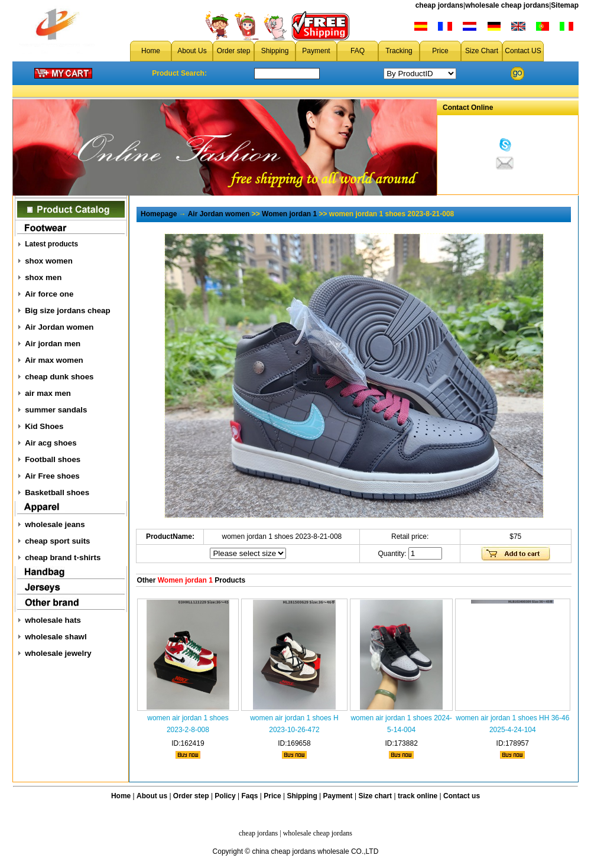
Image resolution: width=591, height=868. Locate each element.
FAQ (358, 51)
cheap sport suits (57, 541)
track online (418, 796)
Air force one (49, 294)
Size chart (375, 796)
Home (151, 51)
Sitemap (565, 5)
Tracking (399, 51)
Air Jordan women (59, 327)
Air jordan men (53, 344)
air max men (48, 393)
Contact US (523, 51)
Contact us (462, 796)
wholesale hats (53, 620)
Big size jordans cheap (67, 311)
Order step (234, 51)
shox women (49, 261)
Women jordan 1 (289, 214)
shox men (43, 277)
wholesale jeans (55, 524)
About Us (192, 51)
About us (152, 796)
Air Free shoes (52, 476)
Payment (316, 51)
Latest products (51, 244)
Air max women (54, 360)
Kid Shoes (44, 426)
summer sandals (56, 410)
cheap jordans (439, 5)
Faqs (250, 796)
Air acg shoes (51, 443)
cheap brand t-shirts (63, 557)
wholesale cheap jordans (507, 5)
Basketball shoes (57, 492)
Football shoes (53, 459)
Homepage (159, 214)
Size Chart (482, 51)
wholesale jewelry (58, 653)
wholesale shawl (56, 637)
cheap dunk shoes (59, 377)
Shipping (275, 51)
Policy (225, 796)
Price (440, 51)
